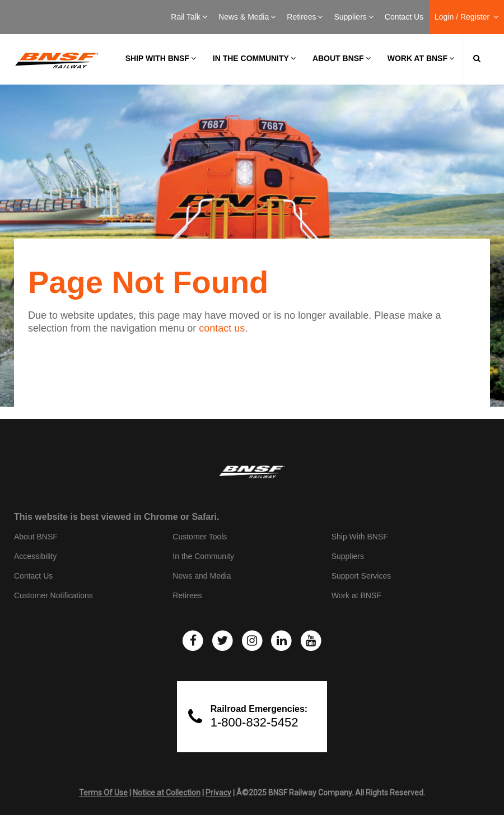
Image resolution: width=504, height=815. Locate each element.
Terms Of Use (103, 793)
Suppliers (353, 17)
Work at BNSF (421, 58)
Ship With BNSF (360, 537)
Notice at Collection (167, 793)
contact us (222, 328)
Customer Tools (200, 537)
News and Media (202, 576)
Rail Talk (189, 17)
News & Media (247, 17)
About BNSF (342, 58)
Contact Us (404, 17)
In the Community (254, 58)
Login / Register (466, 17)
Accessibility (35, 556)
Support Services (361, 576)
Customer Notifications (53, 595)
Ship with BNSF (161, 58)
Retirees (305, 17)
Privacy (218, 793)
